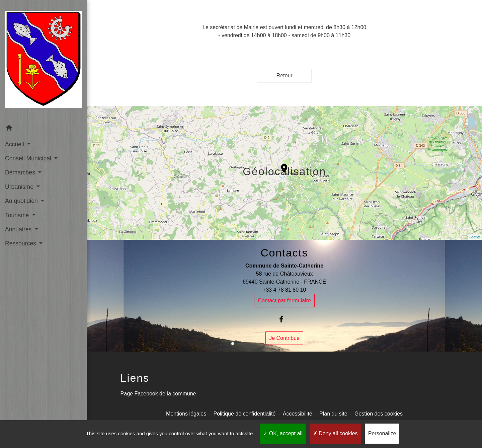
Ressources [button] (21, 243)
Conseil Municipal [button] (29, 158)
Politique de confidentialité (244, 414)
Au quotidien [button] (22, 201)
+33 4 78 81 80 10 (284, 290)
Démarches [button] (21, 172)
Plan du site (333, 414)
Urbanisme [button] (20, 187)
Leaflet (475, 237)
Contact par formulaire (284, 301)
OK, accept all (283, 433)
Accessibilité (298, 414)
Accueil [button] (15, 144)
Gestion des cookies (379, 414)
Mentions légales (186, 414)
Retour (285, 76)
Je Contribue (284, 338)
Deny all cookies (335, 433)
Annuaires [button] (19, 229)
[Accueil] (43, 61)
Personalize (382, 433)
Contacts (284, 253)
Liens (135, 378)
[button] (43, 129)
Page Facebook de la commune (158, 394)
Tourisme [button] (18, 215)
